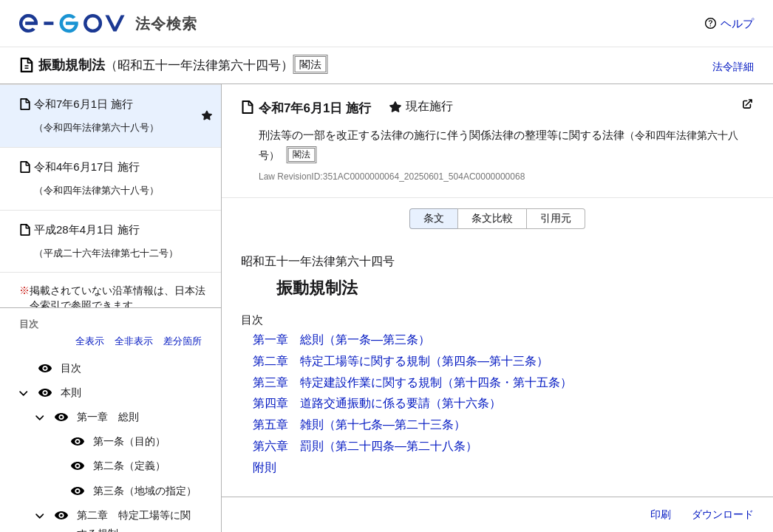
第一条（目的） (129, 441)
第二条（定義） (129, 465)
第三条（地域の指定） (145, 491)
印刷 (661, 514)
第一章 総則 (108, 417)
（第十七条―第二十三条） (395, 424)
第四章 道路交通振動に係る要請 (341, 403)
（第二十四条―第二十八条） (401, 446)
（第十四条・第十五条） (507, 382)
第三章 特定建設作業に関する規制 (347, 382)
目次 (71, 368)
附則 (265, 467)
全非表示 (134, 341)
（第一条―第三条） (377, 340)
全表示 (90, 341)
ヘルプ (737, 23)
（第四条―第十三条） (489, 361)
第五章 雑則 (288, 424)
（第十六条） (466, 403)
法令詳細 (733, 66)
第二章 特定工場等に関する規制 (341, 361)
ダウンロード (723, 514)
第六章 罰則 (288, 446)
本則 (71, 392)
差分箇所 (183, 341)
